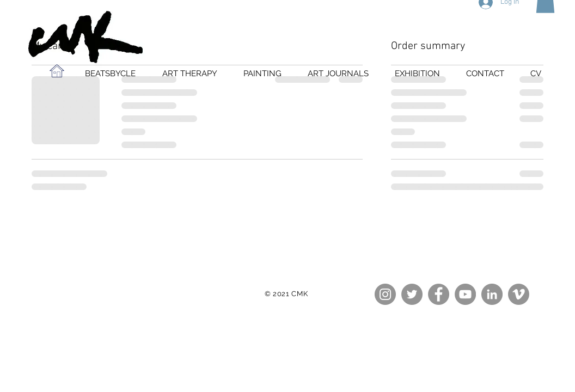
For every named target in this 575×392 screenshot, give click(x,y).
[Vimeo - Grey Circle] (519, 294)
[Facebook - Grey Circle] (439, 294)
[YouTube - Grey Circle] (465, 294)
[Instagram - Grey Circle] (385, 294)
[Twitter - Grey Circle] (412, 294)
